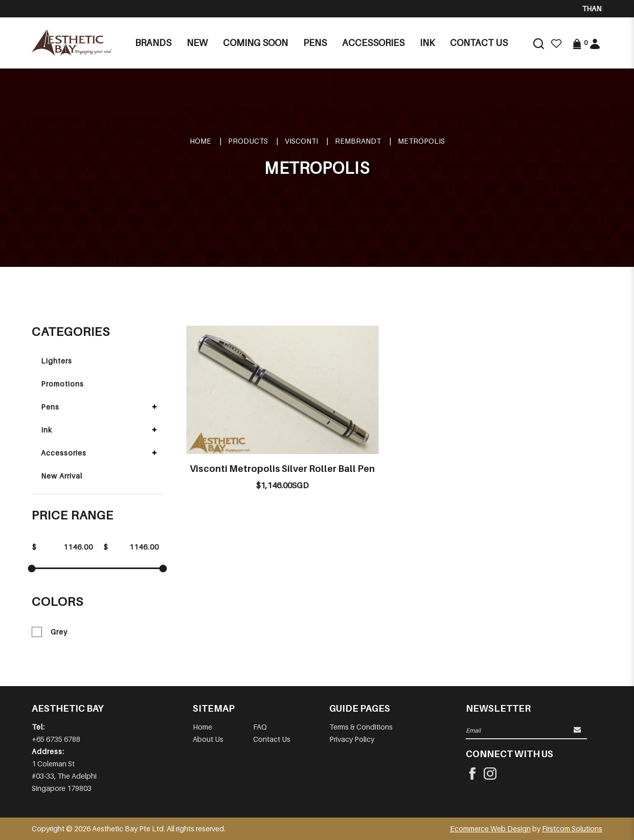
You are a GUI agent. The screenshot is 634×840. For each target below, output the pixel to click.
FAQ (260, 727)
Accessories (64, 453)
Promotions (62, 384)
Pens (50, 407)
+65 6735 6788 (56, 739)
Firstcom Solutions (572, 828)
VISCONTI (301, 141)
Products (248, 141)
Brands (153, 43)
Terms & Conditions (361, 727)
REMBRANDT (358, 141)
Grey (50, 632)
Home (200, 141)
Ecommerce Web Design (490, 828)
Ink (47, 430)
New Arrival (62, 476)
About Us (208, 739)
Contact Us (272, 739)
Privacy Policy (352, 739)
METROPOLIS (421, 141)
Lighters (56, 361)
